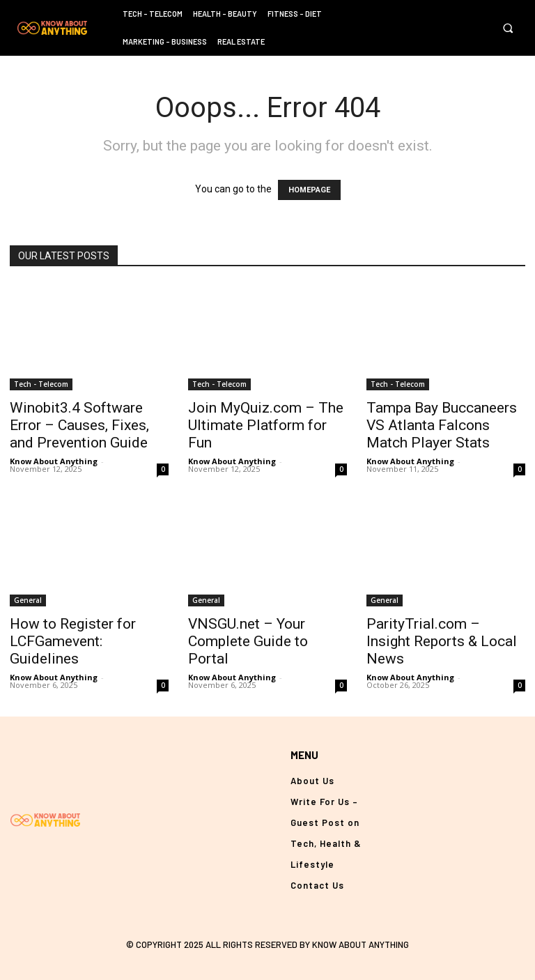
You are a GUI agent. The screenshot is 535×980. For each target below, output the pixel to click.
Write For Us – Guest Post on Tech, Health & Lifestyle (326, 833)
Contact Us (317, 885)
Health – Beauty (225, 14)
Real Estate (241, 41)
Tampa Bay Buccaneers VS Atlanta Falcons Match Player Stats (442, 425)
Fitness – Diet (295, 14)
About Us (312, 781)
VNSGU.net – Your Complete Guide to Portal (248, 641)
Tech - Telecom (41, 384)
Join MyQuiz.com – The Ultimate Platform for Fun (266, 425)
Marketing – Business (165, 41)
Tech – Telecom (153, 14)
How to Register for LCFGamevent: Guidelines (73, 641)
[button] (507, 28)
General (28, 600)
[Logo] (52, 28)
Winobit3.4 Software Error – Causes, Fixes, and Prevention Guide (79, 425)
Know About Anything (54, 461)
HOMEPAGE (309, 190)
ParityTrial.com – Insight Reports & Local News (442, 641)
